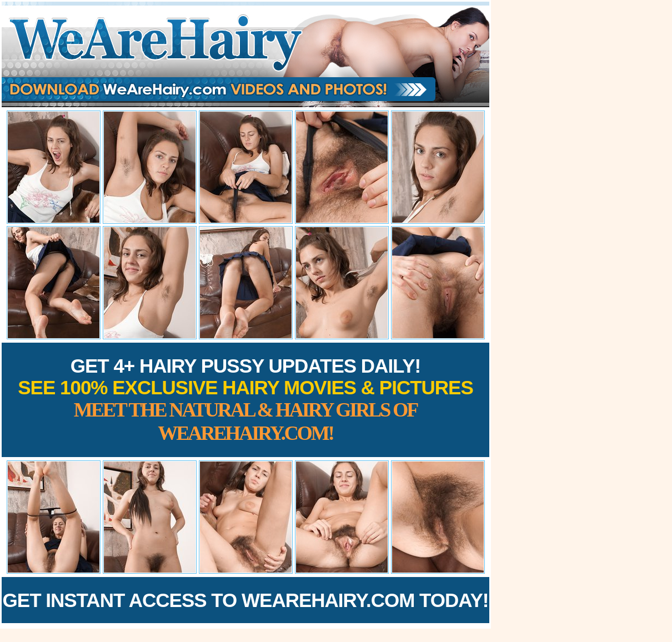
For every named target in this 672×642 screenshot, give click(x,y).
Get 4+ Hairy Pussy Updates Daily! (245, 400)
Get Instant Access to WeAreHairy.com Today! (246, 600)
